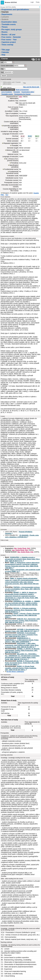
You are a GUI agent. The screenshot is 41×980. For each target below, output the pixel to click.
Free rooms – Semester (11, 37)
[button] (2, 3)
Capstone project (9, 42)
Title (2, 69)
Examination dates (9, 22)
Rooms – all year (8, 35)
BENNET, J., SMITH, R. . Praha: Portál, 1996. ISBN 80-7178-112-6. (22, 596)
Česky (38, 2)
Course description (8, 90)
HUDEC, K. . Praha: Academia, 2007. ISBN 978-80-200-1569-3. (21, 668)
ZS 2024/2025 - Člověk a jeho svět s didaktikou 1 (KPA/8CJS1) (22, 536)
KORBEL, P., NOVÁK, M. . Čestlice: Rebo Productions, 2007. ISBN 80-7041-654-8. (22, 650)
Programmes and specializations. (15, 10)
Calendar (5, 52)
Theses (5, 27)
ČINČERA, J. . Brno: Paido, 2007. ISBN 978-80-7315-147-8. (23, 589)
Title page (6, 50)
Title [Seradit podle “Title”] (24, 83)
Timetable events (9, 24)
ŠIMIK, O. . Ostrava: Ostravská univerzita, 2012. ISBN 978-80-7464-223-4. (22, 582)
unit (2, 62)
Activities (4, 529)
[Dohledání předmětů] (26, 66)
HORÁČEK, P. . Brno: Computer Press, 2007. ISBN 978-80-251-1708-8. (21, 635)
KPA (21, 97)
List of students (7, 92)
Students (5, 19)
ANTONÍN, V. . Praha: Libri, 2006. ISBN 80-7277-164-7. (22, 630)
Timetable (17, 92)
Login (32, 2)
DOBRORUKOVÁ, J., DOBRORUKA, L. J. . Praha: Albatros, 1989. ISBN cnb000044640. (22, 640)
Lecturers (5, 17)
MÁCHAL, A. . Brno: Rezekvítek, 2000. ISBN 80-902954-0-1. (21, 610)
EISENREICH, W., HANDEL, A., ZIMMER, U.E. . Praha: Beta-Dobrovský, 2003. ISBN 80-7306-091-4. (23, 604)
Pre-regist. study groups (12, 29)
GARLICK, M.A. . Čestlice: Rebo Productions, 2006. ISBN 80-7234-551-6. (22, 621)
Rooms (4, 32)
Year (2, 72)
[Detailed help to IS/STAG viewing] (39, 59)
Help (3, 55)
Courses (5, 12)
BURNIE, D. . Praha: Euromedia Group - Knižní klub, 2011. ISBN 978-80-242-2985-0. (22, 663)
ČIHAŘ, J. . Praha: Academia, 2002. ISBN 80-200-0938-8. (22, 615)
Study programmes (22, 90)
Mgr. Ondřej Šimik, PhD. (22, 548)
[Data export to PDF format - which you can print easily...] (33, 59)
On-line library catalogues (15, 672)
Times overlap (7, 45)
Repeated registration (11, 143)
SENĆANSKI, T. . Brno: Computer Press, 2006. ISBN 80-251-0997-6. (22, 645)
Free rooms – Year (9, 40)
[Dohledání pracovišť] (13, 62)
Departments (7, 14)
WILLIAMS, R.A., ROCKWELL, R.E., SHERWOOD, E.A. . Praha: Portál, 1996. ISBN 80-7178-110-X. (22, 657)
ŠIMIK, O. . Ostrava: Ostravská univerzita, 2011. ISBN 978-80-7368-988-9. (22, 565)
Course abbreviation (7, 66)
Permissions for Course (22, 94)
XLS (7, 195)
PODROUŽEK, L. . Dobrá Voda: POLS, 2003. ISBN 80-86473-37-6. (22, 559)
